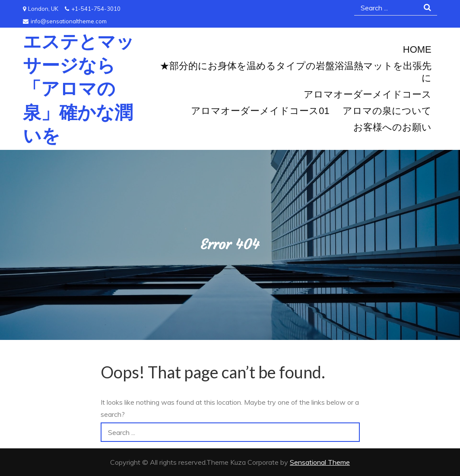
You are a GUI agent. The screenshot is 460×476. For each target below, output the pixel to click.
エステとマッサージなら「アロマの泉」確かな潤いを (79, 88)
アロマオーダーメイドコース (368, 94)
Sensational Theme (320, 462)
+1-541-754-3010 (93, 9)
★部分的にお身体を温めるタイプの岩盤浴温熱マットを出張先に (296, 72)
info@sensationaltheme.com (65, 21)
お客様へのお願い (392, 127)
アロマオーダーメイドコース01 (260, 111)
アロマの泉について (387, 111)
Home (417, 49)
